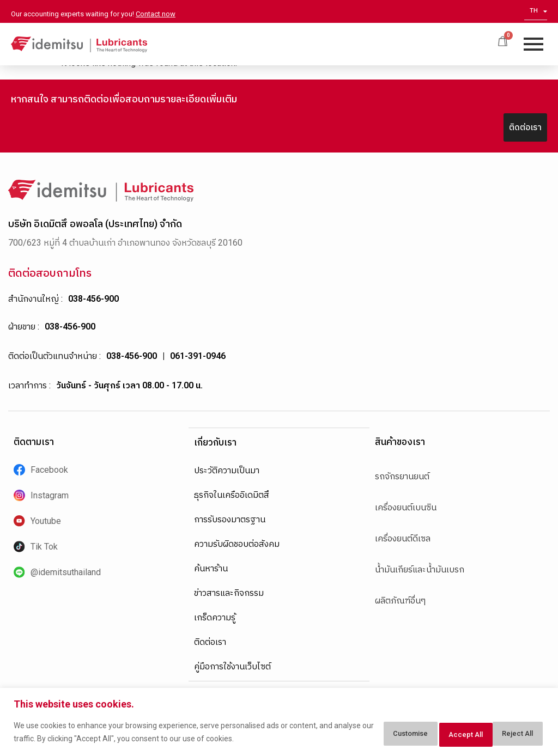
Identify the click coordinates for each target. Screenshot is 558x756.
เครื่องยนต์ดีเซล (403, 538)
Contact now (156, 14)
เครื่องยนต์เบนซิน (406, 507)
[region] (279, 724)
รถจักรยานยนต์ (402, 476)
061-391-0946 (198, 356)
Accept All (511, 734)
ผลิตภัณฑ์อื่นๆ (400, 600)
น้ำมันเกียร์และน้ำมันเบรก (420, 569)
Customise (369, 734)
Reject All (441, 734)
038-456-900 (93, 299)
